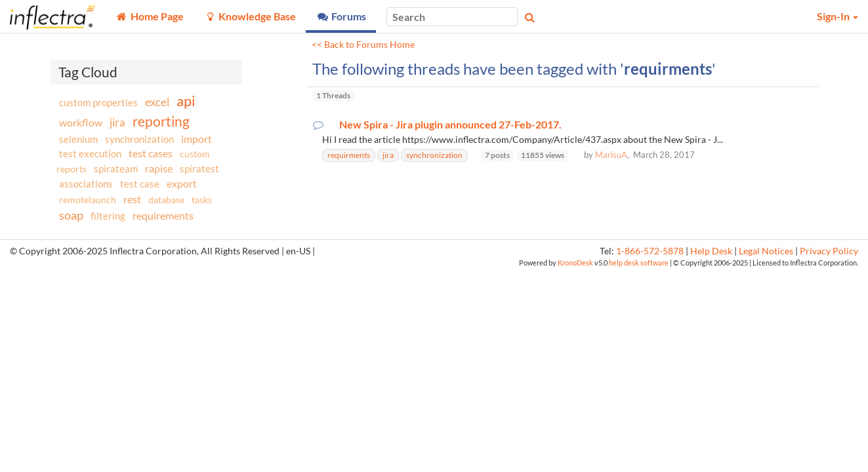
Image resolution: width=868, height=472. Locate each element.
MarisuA (611, 155)
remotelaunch (88, 200)
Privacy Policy (829, 251)
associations (86, 184)
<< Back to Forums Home (363, 45)
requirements (163, 215)
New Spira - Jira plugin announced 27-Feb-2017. (450, 125)
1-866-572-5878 (650, 251)
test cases (151, 153)
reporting (161, 121)
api (186, 101)
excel (157, 102)
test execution (90, 154)
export (182, 184)
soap (71, 215)
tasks (202, 200)
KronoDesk (575, 263)
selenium (78, 139)
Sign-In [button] (837, 16)
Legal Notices (766, 251)
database (166, 200)
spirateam (116, 168)
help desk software (639, 263)
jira (117, 123)
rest (132, 199)
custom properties (98, 102)
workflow (81, 122)
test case (140, 184)
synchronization (139, 139)
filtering (108, 216)
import (196, 139)
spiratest (199, 168)
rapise (159, 168)
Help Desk (711, 251)
